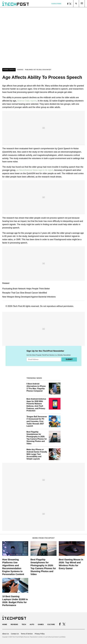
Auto (32, 624)
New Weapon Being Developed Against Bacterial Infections (29, 297)
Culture (51, 624)
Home (5, 624)
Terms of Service (27, 634)
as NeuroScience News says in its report (35, 170)
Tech (24, 624)
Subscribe (56, 4)
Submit (69, 359)
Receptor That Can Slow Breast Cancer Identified (25, 293)
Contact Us (15, 634)
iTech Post (17, 306)
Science (20, 70)
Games (41, 624)
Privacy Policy (40, 634)
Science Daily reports (27, 101)
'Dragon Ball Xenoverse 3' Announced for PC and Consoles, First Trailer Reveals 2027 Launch (37, 421)
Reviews (14, 624)
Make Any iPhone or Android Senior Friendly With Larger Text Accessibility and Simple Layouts (37, 454)
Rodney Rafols (9, 70)
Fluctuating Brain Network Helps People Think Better (26, 289)
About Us (6, 634)
